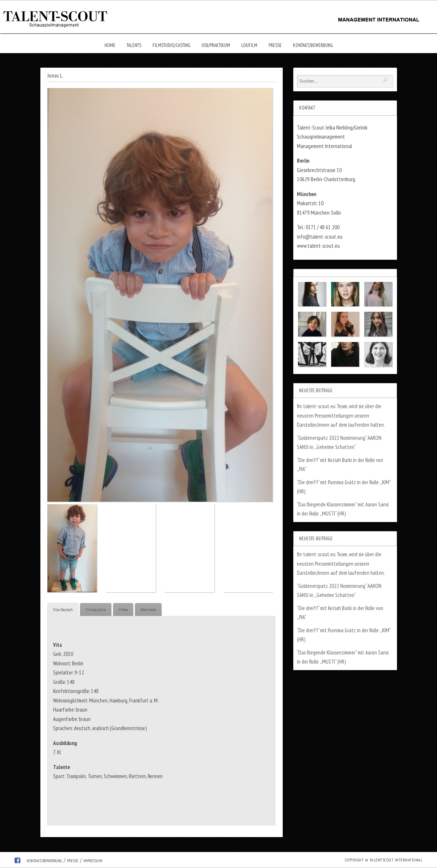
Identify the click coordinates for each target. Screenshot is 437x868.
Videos (123, 610)
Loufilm (249, 45)
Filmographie (96, 610)
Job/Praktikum (216, 45)
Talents (134, 45)
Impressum (93, 861)
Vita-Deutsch (63, 610)
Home (110, 45)
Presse (275, 45)
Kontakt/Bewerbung (313, 45)
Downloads (148, 610)
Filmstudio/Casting (171, 45)
